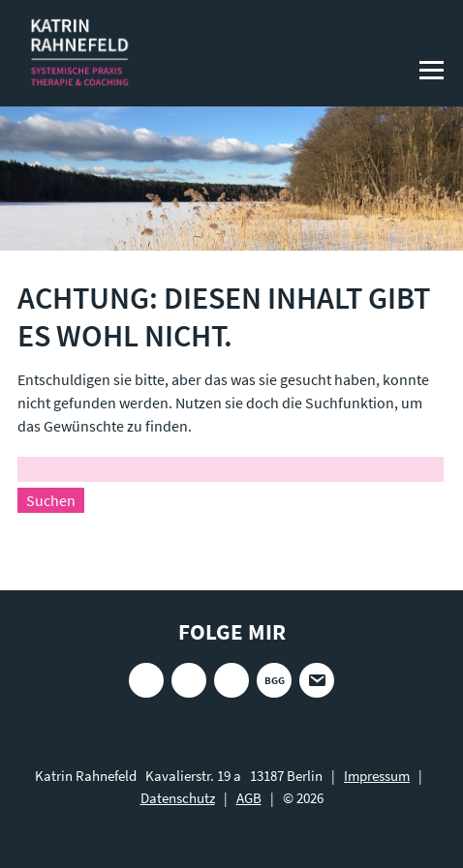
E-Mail (317, 680)
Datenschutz (178, 798)
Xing (189, 680)
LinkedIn (231, 680)
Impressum (377, 776)
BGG (275, 680)
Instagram (146, 680)
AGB (249, 798)
